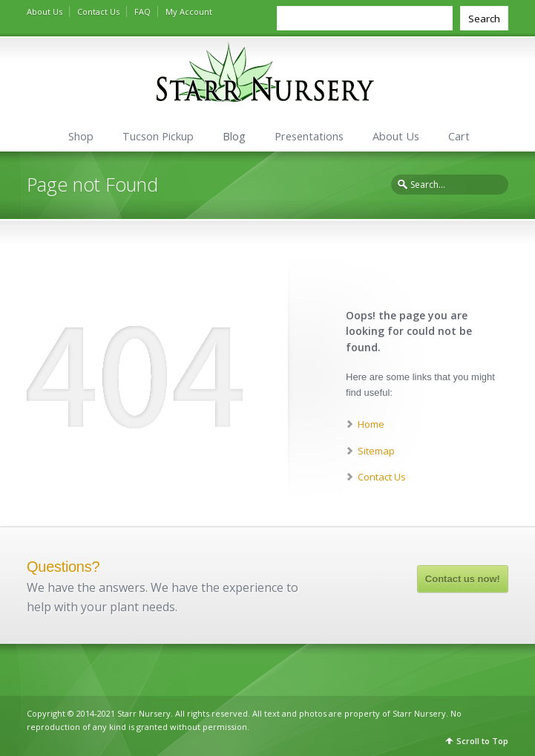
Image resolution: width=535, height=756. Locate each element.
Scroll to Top (482, 741)
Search (484, 19)
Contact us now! (463, 579)
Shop (81, 136)
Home (371, 424)
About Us (45, 12)
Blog (234, 136)
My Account (189, 12)
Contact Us (98, 12)
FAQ (142, 12)
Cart (459, 136)
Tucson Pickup (158, 136)
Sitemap (376, 451)
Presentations (309, 136)
